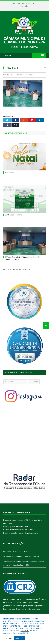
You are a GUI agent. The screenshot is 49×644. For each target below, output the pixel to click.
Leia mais (25, 630)
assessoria (21, 602)
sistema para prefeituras (35, 599)
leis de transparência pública (15, 609)
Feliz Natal (24, 6)
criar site (19, 599)
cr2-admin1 (11, 75)
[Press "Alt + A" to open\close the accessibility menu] (46, 325)
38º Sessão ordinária (14, 215)
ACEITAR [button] (19, 638)
